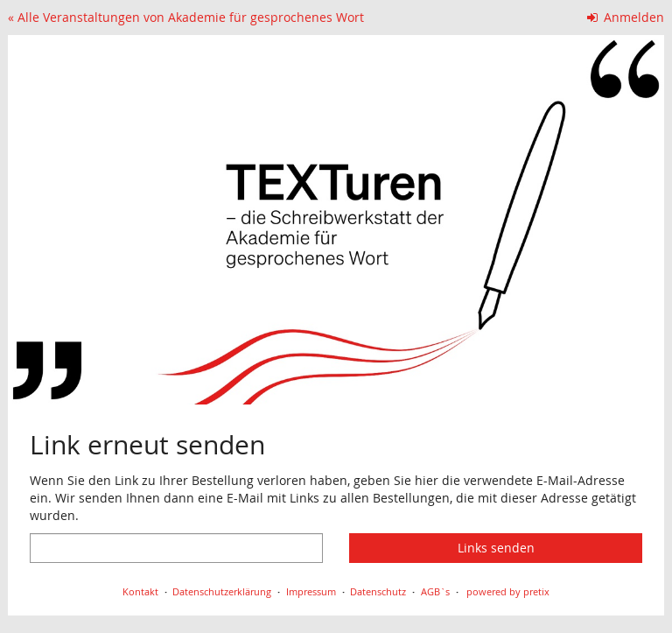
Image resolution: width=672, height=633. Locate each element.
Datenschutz (378, 591)
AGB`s (435, 591)
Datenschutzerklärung (222, 591)
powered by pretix (508, 591)
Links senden (496, 548)
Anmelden (626, 17)
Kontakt (140, 591)
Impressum (311, 591)
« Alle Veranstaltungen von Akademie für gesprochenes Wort (186, 17)
